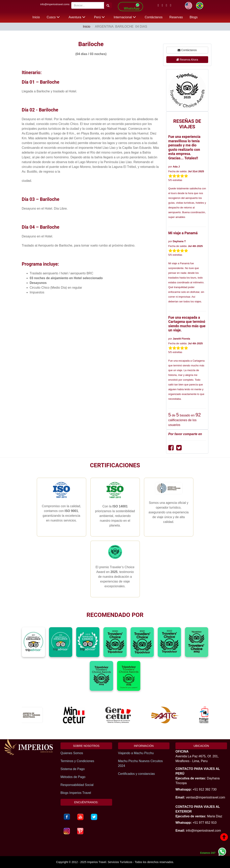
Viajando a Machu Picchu (136, 753)
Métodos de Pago (73, 777)
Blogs (194, 17)
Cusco (53, 17)
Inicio (36, 17)
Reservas (176, 17)
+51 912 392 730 (204, 789)
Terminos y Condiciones (77, 761)
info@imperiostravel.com (203, 831)
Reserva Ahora (187, 60)
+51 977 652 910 (204, 823)
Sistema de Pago (73, 769)
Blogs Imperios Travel (76, 793)
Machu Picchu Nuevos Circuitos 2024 (141, 763)
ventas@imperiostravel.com (206, 797)
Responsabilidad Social (77, 785)
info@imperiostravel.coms (55, 4)
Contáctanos (154, 17)
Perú (99, 17)
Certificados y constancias (137, 774)
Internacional (125, 17)
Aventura (77, 17)
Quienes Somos (72, 753)
